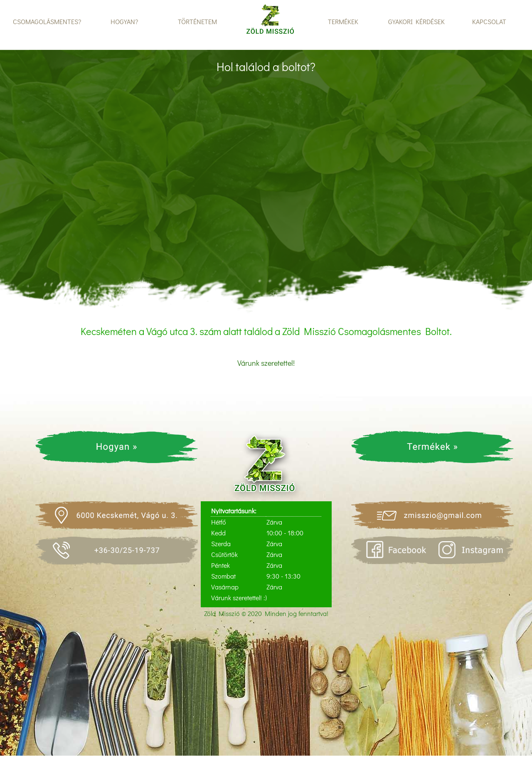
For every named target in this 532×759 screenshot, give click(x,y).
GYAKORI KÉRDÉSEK (416, 21)
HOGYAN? (124, 21)
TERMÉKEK (343, 21)
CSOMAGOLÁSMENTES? (47, 21)
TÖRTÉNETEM (197, 21)
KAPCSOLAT (489, 21)
